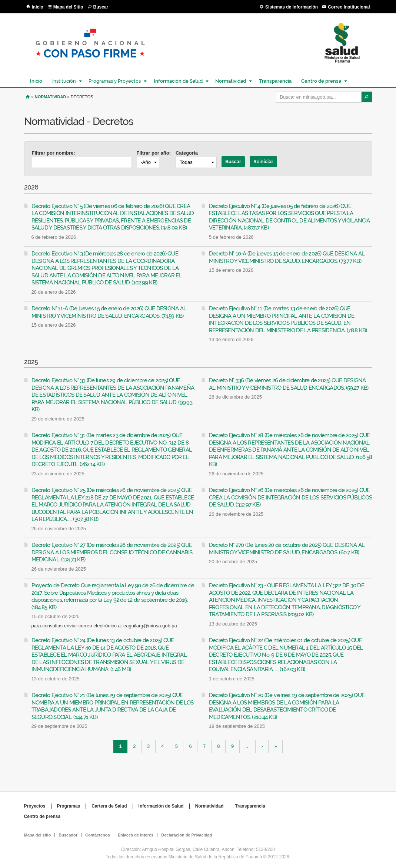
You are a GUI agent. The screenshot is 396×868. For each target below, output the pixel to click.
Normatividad (230, 81)
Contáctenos (98, 835)
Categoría (187, 153)
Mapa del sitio (38, 835)
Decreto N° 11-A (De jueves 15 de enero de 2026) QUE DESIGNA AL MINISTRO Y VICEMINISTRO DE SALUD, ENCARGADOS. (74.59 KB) (109, 312)
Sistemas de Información (292, 7)
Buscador (68, 835)
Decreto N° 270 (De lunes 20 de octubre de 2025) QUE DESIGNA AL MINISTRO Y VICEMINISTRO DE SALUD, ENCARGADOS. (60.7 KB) (287, 549)
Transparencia (275, 81)
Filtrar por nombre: (54, 153)
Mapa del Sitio (68, 7)
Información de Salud (178, 81)
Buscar (101, 7)
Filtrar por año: (154, 153)
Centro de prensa (321, 81)
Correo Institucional (349, 7)
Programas (69, 806)
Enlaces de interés (136, 835)
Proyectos (35, 806)
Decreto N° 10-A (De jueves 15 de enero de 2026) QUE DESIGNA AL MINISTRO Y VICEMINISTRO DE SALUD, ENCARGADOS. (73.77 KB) (287, 257)
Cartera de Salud (109, 806)
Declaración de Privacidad (187, 835)
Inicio (38, 7)
